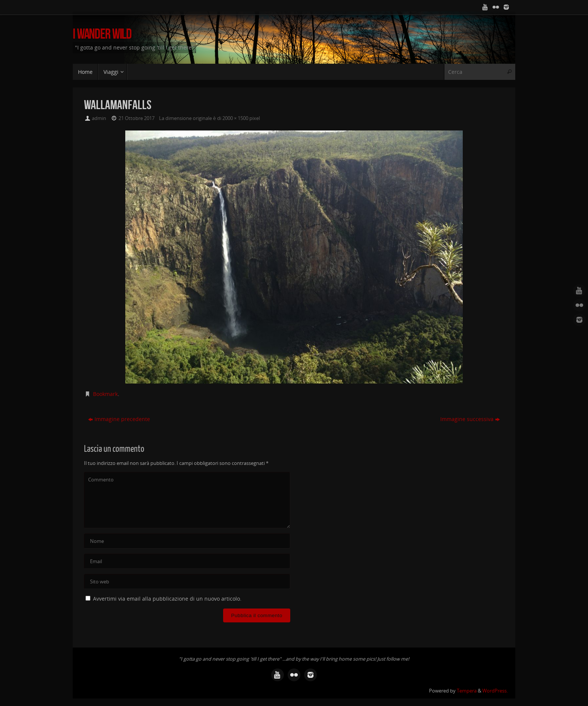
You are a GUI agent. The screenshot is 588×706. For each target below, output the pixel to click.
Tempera (467, 691)
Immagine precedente (119, 419)
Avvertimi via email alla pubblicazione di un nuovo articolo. (167, 599)
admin (99, 118)
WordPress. (495, 691)
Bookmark (105, 394)
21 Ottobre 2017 (136, 118)
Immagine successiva (470, 419)
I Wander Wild (102, 34)
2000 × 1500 (235, 118)
